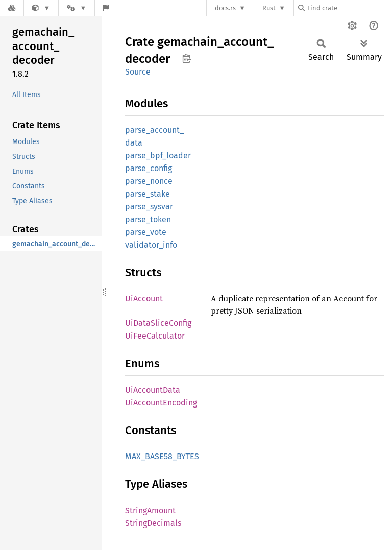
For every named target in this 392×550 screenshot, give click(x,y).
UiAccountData (153, 390)
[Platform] (77, 8)
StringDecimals (153, 523)
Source (138, 72)
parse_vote (146, 232)
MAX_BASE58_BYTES (162, 456)
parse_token (148, 219)
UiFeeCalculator (155, 336)
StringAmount (150, 510)
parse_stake (148, 194)
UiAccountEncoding (161, 403)
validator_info (151, 245)
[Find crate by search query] (349, 8)
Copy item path (187, 58)
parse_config (149, 168)
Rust (269, 8)
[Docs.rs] (12, 8)
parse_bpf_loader (158, 156)
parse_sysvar (149, 207)
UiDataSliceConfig (158, 323)
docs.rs (225, 8)
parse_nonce (149, 181)
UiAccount (144, 298)
